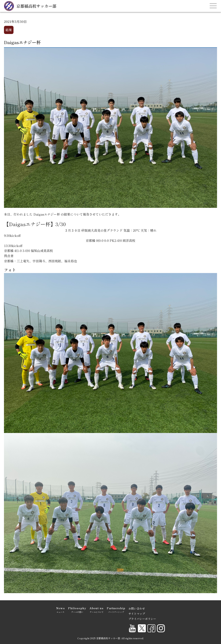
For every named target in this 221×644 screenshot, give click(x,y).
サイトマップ (137, 614)
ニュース (61, 610)
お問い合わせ (137, 608)
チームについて (97, 610)
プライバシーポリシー (142, 619)
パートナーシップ (116, 610)
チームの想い (77, 610)
